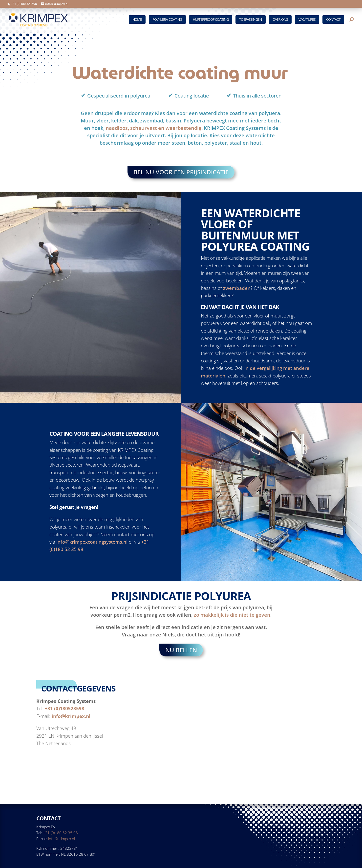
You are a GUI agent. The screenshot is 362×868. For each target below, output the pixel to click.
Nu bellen (181, 651)
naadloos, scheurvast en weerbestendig (154, 128)
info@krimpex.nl (71, 717)
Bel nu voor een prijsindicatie (181, 172)
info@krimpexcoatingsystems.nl (92, 542)
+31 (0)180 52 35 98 (60, 833)
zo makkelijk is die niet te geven (232, 615)
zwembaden (237, 289)
